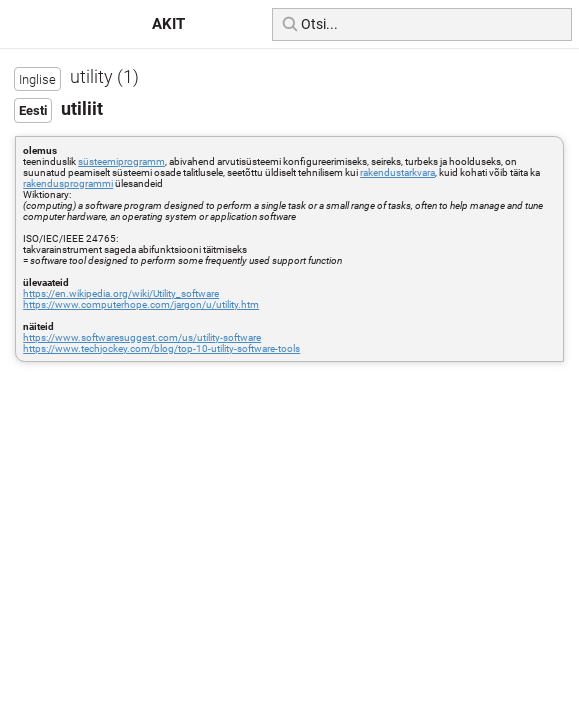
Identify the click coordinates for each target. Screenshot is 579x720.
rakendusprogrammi (68, 183)
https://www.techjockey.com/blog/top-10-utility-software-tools (161, 348)
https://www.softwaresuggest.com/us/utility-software (142, 337)
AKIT (168, 24)
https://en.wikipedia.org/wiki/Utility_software (121, 293)
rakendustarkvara (397, 172)
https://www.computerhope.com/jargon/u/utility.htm (141, 304)
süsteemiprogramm (121, 161)
